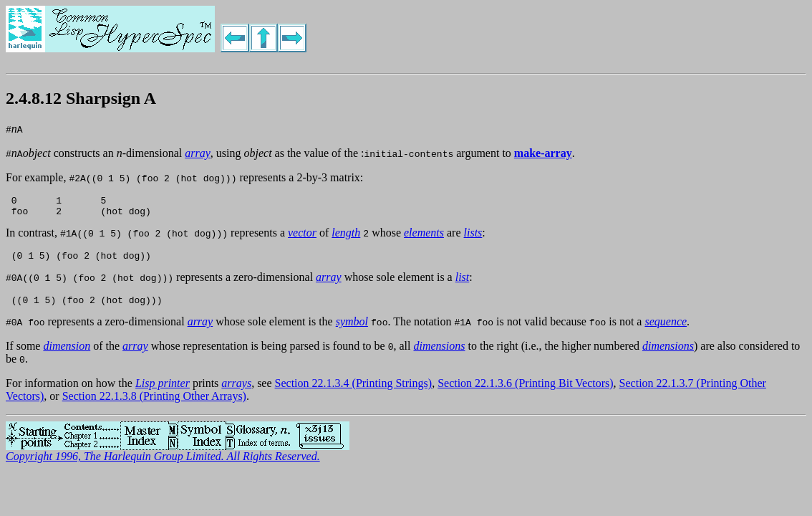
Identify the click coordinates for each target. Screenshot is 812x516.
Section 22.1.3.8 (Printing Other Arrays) (154, 405)
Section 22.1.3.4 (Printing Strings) (354, 392)
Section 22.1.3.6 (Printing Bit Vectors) (525, 392)
